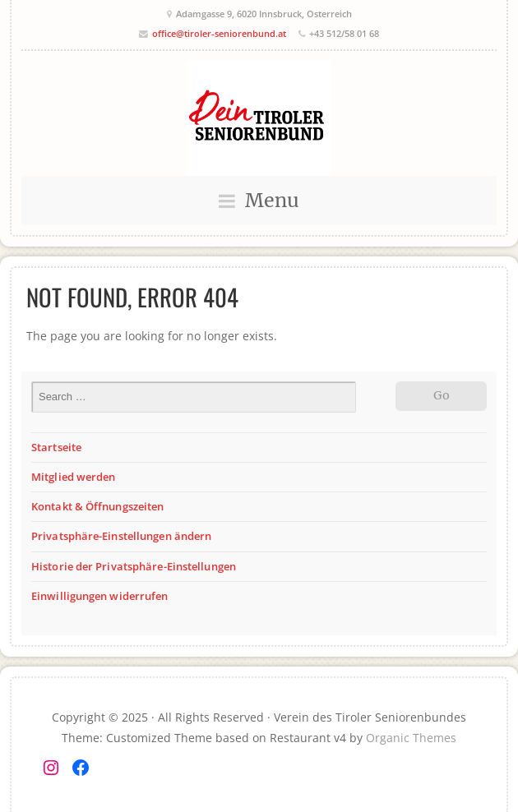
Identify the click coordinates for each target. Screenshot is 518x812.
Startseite (56, 447)
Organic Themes (411, 738)
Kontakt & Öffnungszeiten (97, 506)
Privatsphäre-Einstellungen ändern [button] (121, 536)
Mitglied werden (74, 477)
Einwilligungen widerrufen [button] (100, 596)
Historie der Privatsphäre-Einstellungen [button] (134, 566)
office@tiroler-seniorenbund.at (219, 33)
